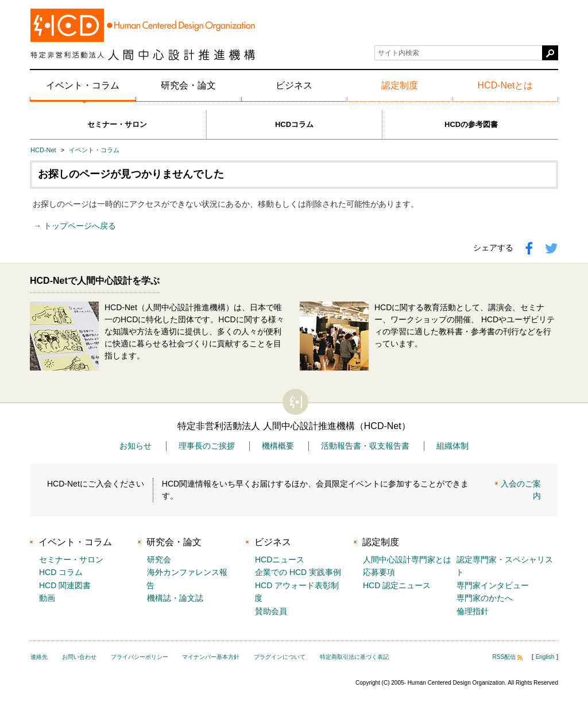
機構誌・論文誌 (175, 598)
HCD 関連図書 (65, 585)
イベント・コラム (83, 85)
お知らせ (136, 446)
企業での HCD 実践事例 (298, 572)
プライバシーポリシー (140, 657)
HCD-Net (43, 150)
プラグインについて (280, 657)
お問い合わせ (79, 657)
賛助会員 (271, 611)
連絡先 (39, 657)
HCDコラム (294, 124)
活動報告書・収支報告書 (365, 446)
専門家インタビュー (493, 585)
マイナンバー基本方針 (211, 657)
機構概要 (278, 446)
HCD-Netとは (506, 85)
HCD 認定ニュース (397, 585)
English (545, 657)
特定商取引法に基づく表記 (354, 657)
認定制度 (400, 85)
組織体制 (452, 446)
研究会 (159, 559)
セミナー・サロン (117, 124)
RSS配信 (508, 657)
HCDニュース (280, 559)
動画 (47, 598)
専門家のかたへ (485, 598)
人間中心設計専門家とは (407, 559)
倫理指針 (473, 611)
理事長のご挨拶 (207, 446)
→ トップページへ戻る (75, 226)
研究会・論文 (188, 85)
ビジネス (294, 85)
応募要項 (379, 572)
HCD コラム (61, 572)
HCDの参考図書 (471, 124)
